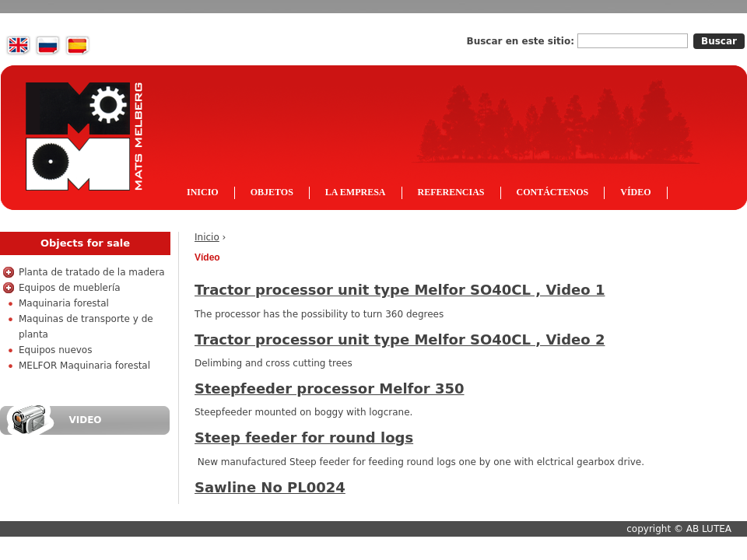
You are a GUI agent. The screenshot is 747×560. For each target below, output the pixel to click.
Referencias (451, 192)
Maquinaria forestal (64, 303)
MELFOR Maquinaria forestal (84, 366)
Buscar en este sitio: (523, 41)
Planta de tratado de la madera (92, 272)
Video (85, 420)
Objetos (272, 192)
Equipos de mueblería (70, 288)
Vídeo (635, 192)
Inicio (207, 237)
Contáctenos (553, 192)
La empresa (356, 192)
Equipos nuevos (55, 350)
